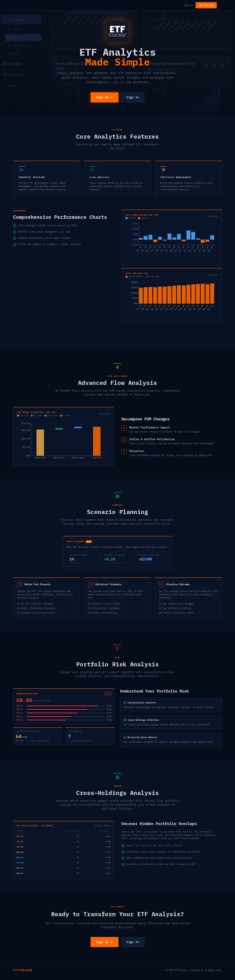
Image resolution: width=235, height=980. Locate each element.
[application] (172, 242)
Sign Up (105, 97)
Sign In (188, 5)
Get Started (206, 5)
